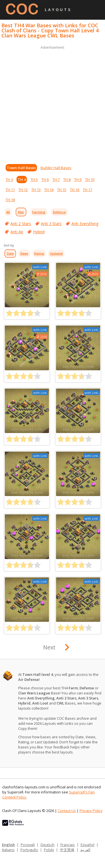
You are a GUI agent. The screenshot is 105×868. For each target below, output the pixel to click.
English (8, 845)
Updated (56, 254)
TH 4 (22, 180)
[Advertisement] (53, 103)
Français (68, 845)
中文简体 (67, 850)
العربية (85, 850)
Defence (59, 212)
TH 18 (10, 200)
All (8, 212)
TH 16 (75, 190)
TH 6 (45, 180)
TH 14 (49, 190)
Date (10, 254)
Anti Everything (85, 224)
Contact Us (67, 811)
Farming (39, 212)
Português (29, 850)
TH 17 (88, 190)
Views (24, 254)
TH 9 (78, 180)
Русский (28, 845)
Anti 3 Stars (51, 224)
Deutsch (48, 845)
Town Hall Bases (21, 168)
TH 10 (90, 180)
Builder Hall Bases (56, 168)
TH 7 (56, 180)
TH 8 (67, 180)
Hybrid (39, 232)
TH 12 (23, 190)
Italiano (8, 850)
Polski (49, 850)
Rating (39, 254)
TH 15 (62, 190)
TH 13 (36, 190)
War (21, 212)
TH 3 (9, 180)
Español (88, 845)
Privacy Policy (91, 811)
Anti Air (17, 232)
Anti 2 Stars (21, 224)
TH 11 (10, 190)
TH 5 (34, 180)
